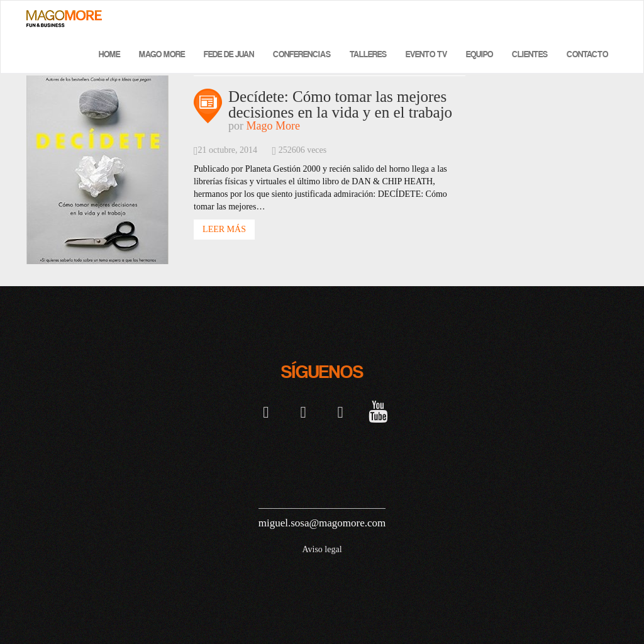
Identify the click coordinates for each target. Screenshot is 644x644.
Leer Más (224, 229)
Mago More (162, 54)
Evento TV (426, 54)
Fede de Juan (229, 54)
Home (109, 54)
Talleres (368, 54)
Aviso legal (322, 549)
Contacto (587, 54)
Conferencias (302, 54)
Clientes (530, 54)
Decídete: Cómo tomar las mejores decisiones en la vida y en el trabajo (340, 104)
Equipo (480, 54)
